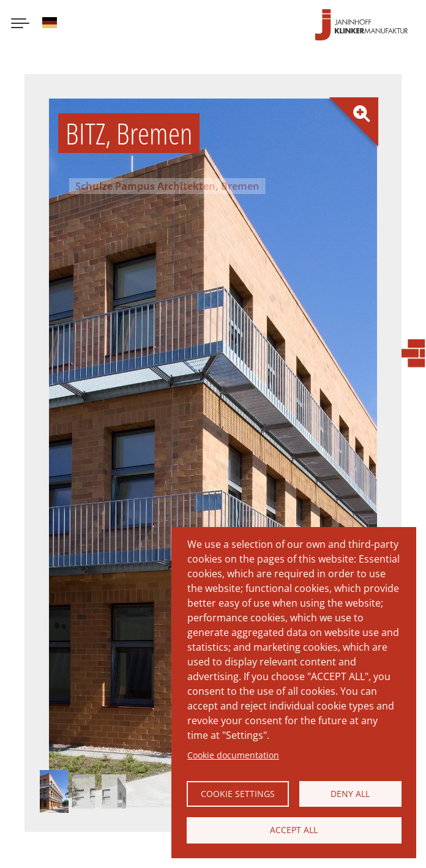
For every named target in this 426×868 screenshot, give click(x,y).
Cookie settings (238, 788)
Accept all (294, 828)
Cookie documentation (233, 748)
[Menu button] (20, 31)
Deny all (350, 788)
